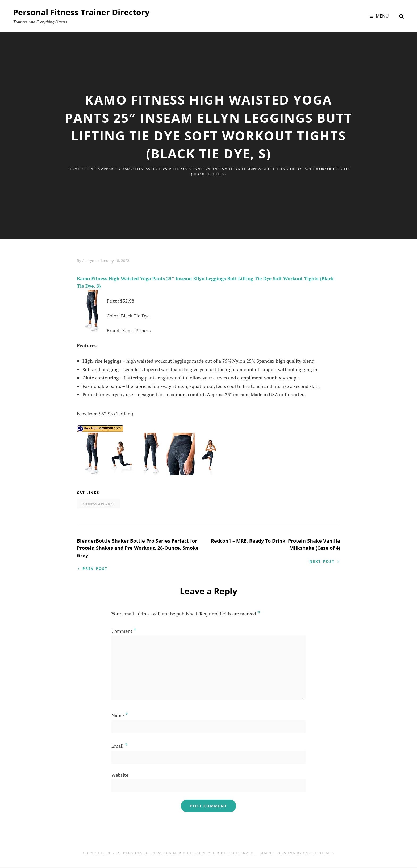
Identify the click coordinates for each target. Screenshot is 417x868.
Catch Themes (318, 853)
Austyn (88, 261)
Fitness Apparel (101, 169)
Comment (124, 631)
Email (120, 746)
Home (74, 169)
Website (120, 775)
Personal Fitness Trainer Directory (81, 12)
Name (120, 716)
